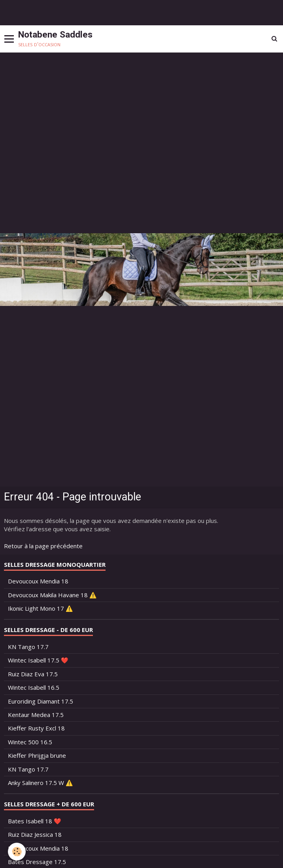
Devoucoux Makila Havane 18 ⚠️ (52, 595)
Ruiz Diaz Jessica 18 (35, 834)
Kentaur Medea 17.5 (36, 715)
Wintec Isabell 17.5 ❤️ (38, 660)
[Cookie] (17, 852)
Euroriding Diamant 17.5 (41, 701)
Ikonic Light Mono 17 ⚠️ (41, 608)
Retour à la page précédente (43, 546)
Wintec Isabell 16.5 (34, 687)
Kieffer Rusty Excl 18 (36, 728)
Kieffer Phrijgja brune (37, 755)
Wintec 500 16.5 (30, 742)
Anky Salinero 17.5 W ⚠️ (41, 783)
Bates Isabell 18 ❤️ (35, 821)
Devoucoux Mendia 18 (38, 581)
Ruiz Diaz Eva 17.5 (33, 674)
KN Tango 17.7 (28, 647)
